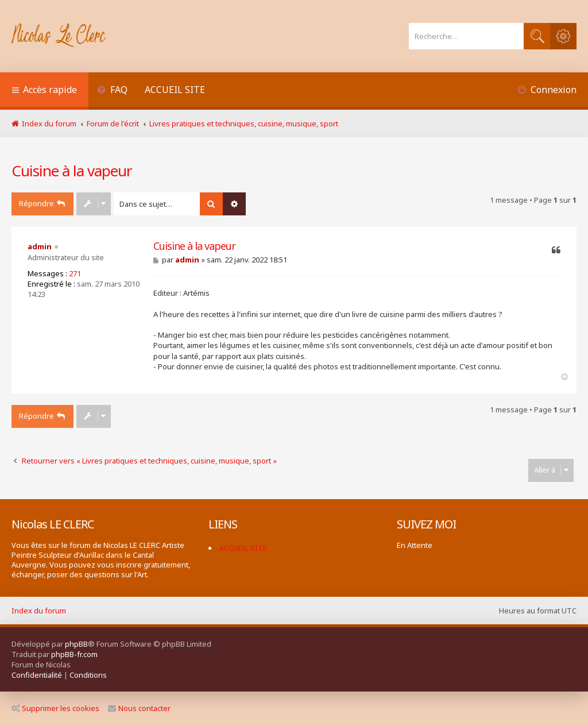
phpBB (76, 644)
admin (40, 246)
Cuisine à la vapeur (72, 171)
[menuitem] (112, 91)
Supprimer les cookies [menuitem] (55, 708)
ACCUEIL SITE (175, 90)
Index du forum (39, 611)
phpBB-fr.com (74, 654)
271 (75, 273)
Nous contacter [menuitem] (139, 708)
